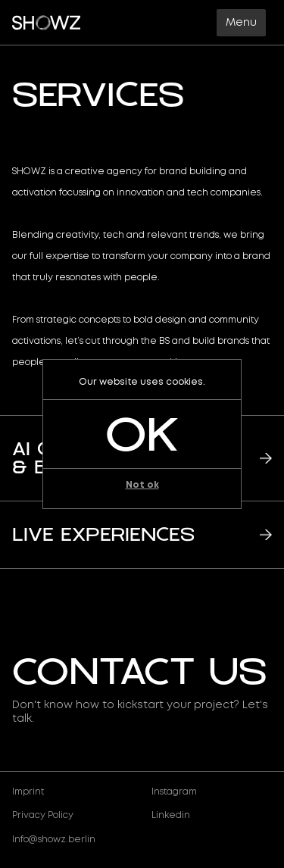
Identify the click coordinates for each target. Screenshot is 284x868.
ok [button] (142, 434)
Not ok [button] (142, 486)
